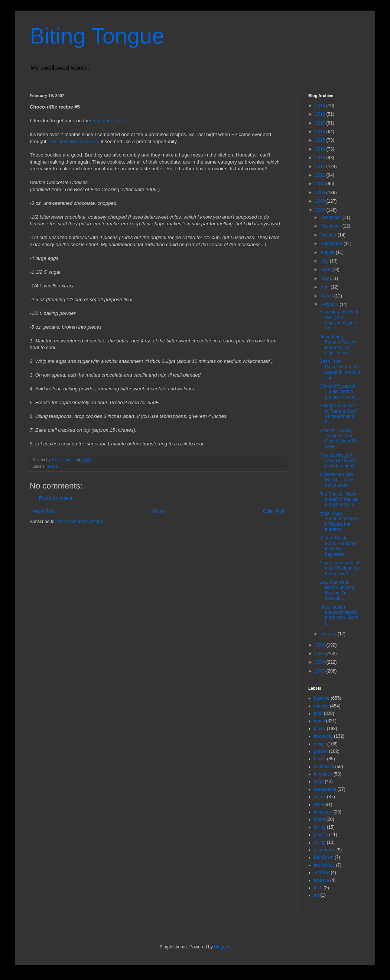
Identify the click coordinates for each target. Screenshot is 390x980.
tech (318, 888)
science (321, 880)
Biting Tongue (97, 36)
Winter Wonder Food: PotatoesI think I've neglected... (338, 546)
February (330, 304)
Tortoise (322, 873)
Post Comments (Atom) (80, 522)
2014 (321, 149)
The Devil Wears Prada (73, 141)
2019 (321, 106)
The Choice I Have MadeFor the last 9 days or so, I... (339, 499)
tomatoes (323, 774)
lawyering (323, 736)
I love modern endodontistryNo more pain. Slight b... (339, 615)
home (319, 819)
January (329, 634)
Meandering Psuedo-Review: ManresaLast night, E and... (338, 345)
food (318, 713)
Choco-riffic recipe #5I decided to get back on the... (339, 392)
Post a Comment (56, 498)
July (325, 261)
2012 (321, 167)
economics (324, 850)
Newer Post (43, 511)
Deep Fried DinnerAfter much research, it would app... (340, 369)
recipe (52, 466)
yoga (319, 781)
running (321, 706)
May (325, 278)
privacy (321, 835)
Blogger (222, 947)
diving (320, 842)
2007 (321, 210)
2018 (321, 114)
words (320, 797)
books (320, 759)
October (329, 235)
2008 (321, 201)
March (327, 296)
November (331, 226)
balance (322, 698)
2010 (321, 184)
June (326, 270)
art (316, 895)
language (323, 812)
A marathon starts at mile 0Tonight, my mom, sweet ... (339, 568)
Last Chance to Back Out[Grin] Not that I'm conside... (337, 590)
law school (324, 865)
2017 (321, 123)
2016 (321, 132)
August (328, 252)
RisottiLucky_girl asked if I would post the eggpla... (339, 460)
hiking (320, 827)
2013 (321, 158)
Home (159, 511)
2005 (321, 654)
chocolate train (107, 121)
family (320, 729)
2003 (321, 671)
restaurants (325, 789)
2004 (321, 662)
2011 (321, 175)
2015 (321, 140)
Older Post (274, 511)
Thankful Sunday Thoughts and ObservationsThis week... (339, 439)
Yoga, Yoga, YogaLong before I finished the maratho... (339, 521)
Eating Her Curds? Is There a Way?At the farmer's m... (338, 414)
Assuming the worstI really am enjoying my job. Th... (339, 320)
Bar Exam (324, 857)
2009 (321, 193)
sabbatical (324, 767)
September (332, 244)
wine (318, 805)
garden (321, 751)
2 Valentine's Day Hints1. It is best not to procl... (338, 480)
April (326, 287)
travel (319, 721)
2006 (321, 645)
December (331, 217)
